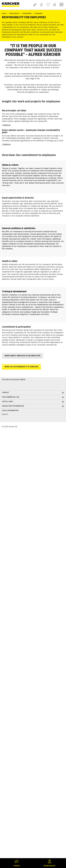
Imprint (5, 414)
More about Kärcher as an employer (23, 356)
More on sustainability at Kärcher (21, 367)
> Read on (6, 125)
